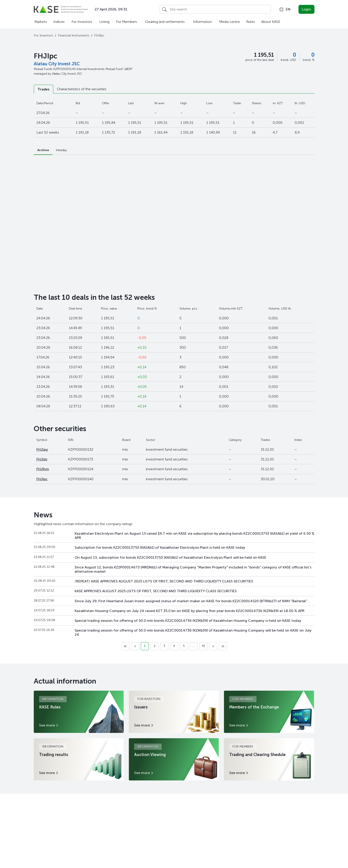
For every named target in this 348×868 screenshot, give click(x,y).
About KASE (271, 22)
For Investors (82, 22)
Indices (59, 22)
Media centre (230, 22)
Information (202, 22)
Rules (251, 22)
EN (285, 9)
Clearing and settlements (165, 22)
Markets (41, 22)
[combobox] (285, 9)
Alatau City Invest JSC (57, 64)
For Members (127, 22)
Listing (104, 22)
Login (306, 9)
